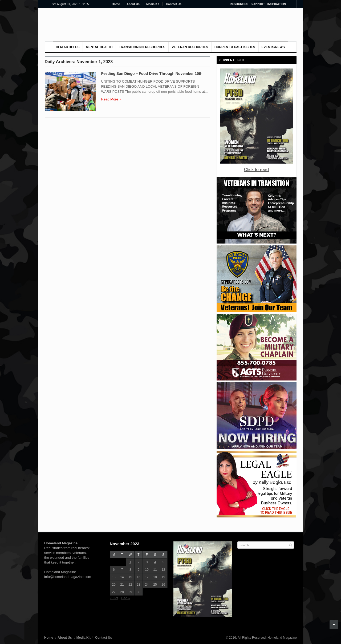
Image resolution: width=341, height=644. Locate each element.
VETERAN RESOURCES (190, 47)
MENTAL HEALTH (99, 47)
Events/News (273, 47)
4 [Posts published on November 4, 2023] (155, 562)
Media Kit (153, 4)
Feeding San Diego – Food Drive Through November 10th (152, 74)
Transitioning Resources (142, 47)
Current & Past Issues (235, 47)
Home (116, 4)
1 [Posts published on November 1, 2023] (130, 562)
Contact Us (174, 4)
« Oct (114, 598)
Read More (111, 99)
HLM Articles (68, 47)
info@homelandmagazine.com (68, 577)
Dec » (125, 598)
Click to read (256, 170)
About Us (133, 4)
